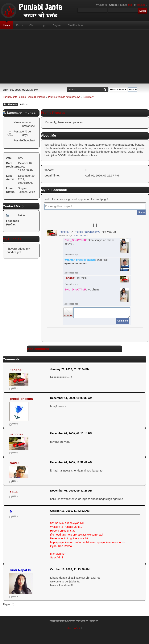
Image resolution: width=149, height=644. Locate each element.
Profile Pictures (53, 113)
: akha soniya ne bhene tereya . (89, 242)
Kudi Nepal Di (20, 570)
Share (141, 212)
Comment (123, 321)
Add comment (38, 349)
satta (14, 491)
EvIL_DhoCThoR (75, 240)
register (142, 5)
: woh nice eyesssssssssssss (86, 262)
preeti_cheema (21, 399)
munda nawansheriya (87, 232)
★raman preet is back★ (80, 260)
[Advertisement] (74, 56)
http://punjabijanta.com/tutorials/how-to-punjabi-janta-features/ (88, 542)
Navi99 (15, 463)
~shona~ (65, 232)
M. (12, 512)
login (130, 5)
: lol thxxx (76, 278)
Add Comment (81, 236)
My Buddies (12, 239)
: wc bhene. (82, 290)
